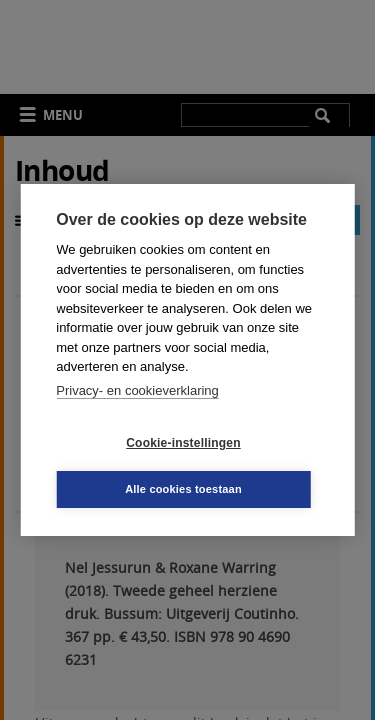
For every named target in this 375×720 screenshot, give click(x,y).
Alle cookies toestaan (183, 489)
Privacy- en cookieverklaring (137, 390)
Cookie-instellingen (183, 443)
